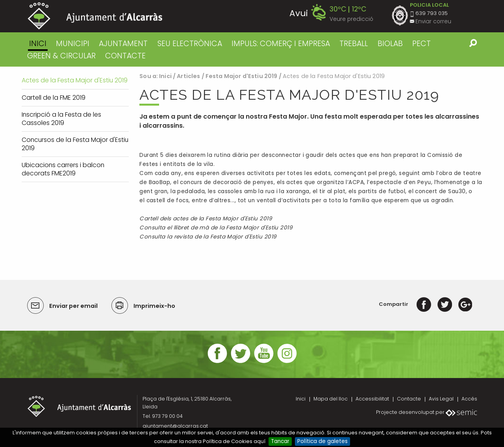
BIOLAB (390, 44)
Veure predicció (351, 19)
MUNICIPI (73, 44)
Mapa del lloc (331, 399)
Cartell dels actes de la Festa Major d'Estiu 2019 (206, 219)
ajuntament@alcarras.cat (175, 426)
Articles (188, 76)
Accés (469, 399)
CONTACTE (125, 56)
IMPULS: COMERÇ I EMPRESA (281, 44)
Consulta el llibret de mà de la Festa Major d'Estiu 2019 (216, 228)
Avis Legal (441, 399)
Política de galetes (322, 441)
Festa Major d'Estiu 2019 (241, 76)
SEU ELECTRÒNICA (190, 44)
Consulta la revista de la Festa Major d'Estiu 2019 (208, 237)
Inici (38, 44)
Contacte (409, 399)
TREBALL (354, 44)
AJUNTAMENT (123, 44)
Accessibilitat (372, 399)
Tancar (280, 441)
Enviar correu (433, 21)
